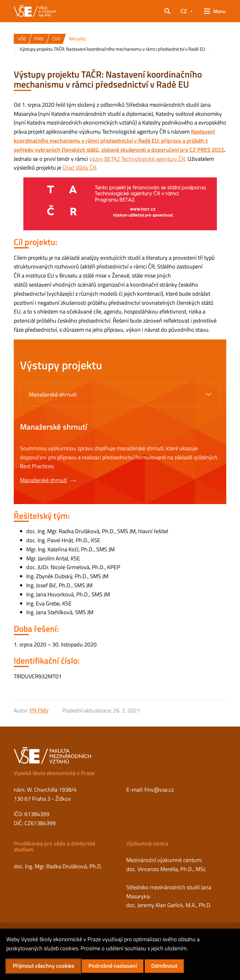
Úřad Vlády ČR (79, 168)
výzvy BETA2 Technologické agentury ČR (137, 159)
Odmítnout (164, 966)
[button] (167, 11)
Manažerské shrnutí (48, 480)
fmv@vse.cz (159, 790)
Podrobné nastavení (113, 966)
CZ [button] (184, 11)
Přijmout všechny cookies (43, 966)
